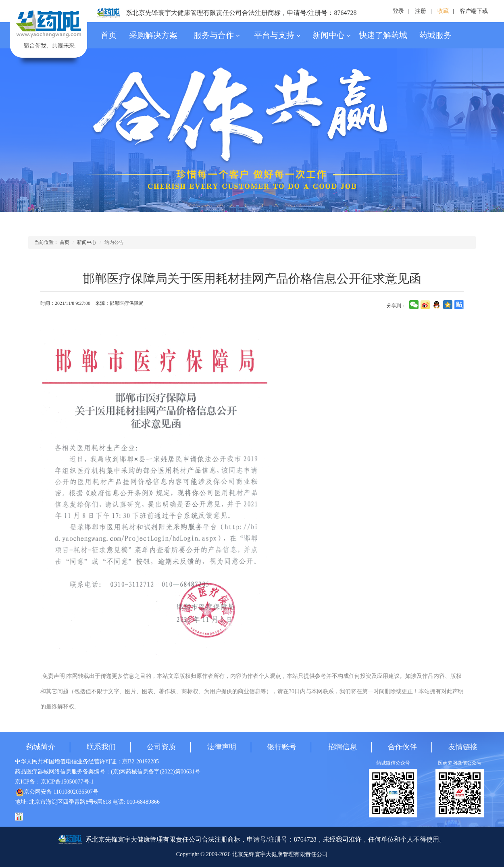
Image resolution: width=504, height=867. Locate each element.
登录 (398, 11)
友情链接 (463, 747)
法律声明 (222, 747)
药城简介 (41, 747)
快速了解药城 (383, 35)
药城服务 (435, 35)
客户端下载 (474, 11)
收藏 (443, 11)
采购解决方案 (153, 35)
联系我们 (101, 747)
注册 (421, 11)
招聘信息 (342, 747)
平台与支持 (277, 35)
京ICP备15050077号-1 (67, 782)
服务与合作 (217, 35)
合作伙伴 (402, 747)
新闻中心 (332, 35)
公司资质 (161, 747)
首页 (109, 35)
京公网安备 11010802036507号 (57, 792)
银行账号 (282, 747)
